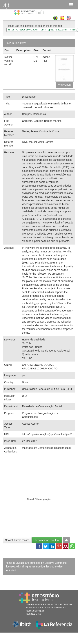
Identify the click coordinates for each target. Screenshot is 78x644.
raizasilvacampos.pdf (9, 61)
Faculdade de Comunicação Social (42, 406)
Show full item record (17, 540)
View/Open (64, 85)
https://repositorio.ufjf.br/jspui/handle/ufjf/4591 (48, 434)
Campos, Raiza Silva (34, 114)
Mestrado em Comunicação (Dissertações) (46, 448)
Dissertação (29, 97)
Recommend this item (47, 540)
